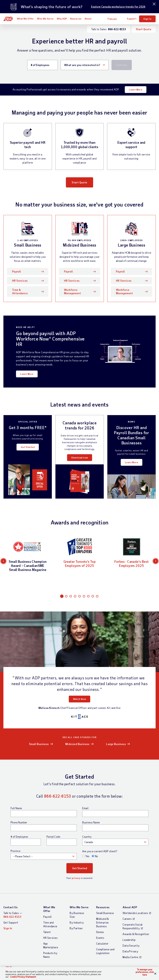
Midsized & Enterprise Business (103, 922)
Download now (80, 458)
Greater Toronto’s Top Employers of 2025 (80, 563)
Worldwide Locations (135, 913)
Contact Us (10, 907)
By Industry (77, 922)
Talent (47, 932)
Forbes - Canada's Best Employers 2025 (132, 563)
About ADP (130, 907)
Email (85, 808)
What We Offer (25, 19)
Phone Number (19, 822)
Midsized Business (77, 744)
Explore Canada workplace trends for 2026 (118, 7)
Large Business (116, 744)
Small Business (39, 744)
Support (132, 19)
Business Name (91, 822)
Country (87, 837)
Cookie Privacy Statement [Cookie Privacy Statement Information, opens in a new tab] (23, 977)
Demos (100, 932)
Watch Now (80, 699)
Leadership (129, 940)
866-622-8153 (58, 796)
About (88, 19)
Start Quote (144, 29)
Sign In (147, 19)
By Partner (76, 928)
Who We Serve (45, 19)
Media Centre (130, 957)
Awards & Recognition (136, 934)
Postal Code (53, 837)
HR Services (20, 281)
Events (100, 938)
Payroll (17, 271)
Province (15, 851)
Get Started (28, 447)
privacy (76, 878)
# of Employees (19, 837)
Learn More (136, 89)
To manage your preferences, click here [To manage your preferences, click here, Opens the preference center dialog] (145, 972)
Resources (76, 19)
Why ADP (62, 19)
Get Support (11, 922)
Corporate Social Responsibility (133, 926)
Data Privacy (130, 951)
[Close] (155, 974)
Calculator (102, 943)
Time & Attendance (20, 291)
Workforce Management (72, 291)
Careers (127, 919)
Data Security (131, 945)
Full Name (16, 808)
